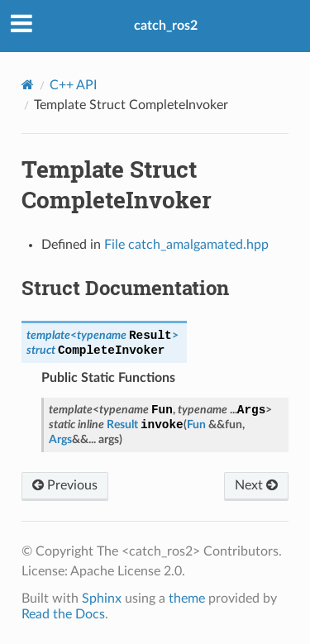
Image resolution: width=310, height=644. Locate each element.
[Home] (28, 85)
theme (187, 599)
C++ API (73, 85)
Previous (65, 485)
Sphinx (102, 599)
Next (256, 485)
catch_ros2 (166, 26)
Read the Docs (63, 614)
